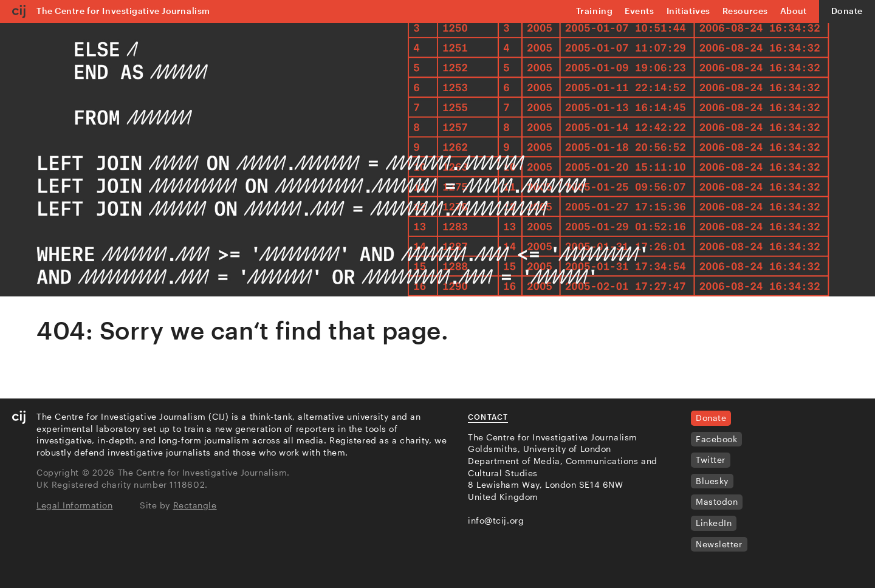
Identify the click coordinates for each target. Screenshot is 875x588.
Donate (847, 11)
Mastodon (717, 501)
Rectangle (195, 505)
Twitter (711, 460)
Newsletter (719, 544)
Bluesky (712, 481)
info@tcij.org (496, 520)
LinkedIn (714, 523)
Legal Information (75, 505)
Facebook (716, 439)
